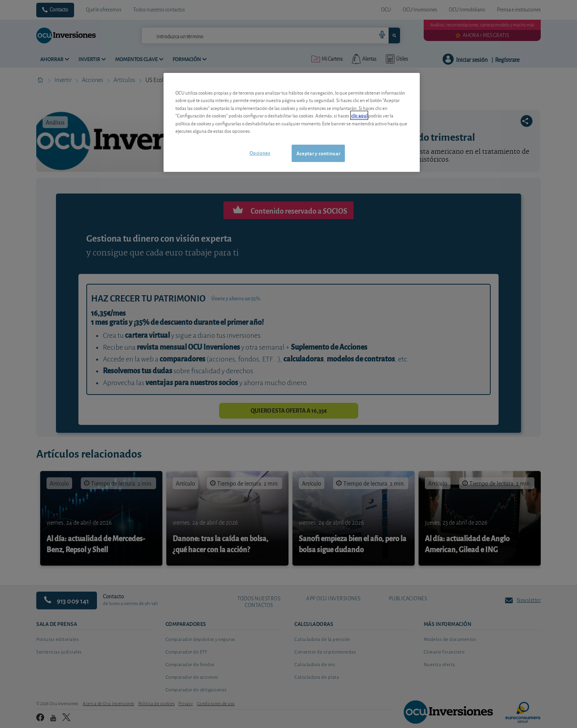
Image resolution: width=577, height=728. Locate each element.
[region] (292, 122)
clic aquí (359, 115)
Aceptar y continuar (318, 153)
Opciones (260, 153)
